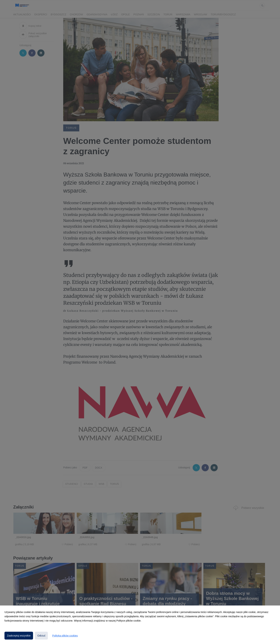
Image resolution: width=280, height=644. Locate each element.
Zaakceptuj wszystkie (19, 636)
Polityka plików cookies (65, 636)
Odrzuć (41, 636)
